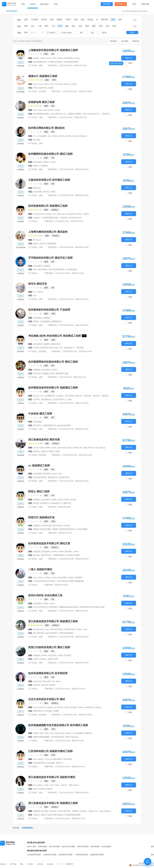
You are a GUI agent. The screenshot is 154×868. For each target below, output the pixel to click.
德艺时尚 (45, 685)
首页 (23, 4)
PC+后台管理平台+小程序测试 (45, 607)
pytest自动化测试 (64, 425)
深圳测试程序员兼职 (65, 855)
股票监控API (53, 477)
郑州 (101, 26)
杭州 (60, 26)
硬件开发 (105, 20)
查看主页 (129, 58)
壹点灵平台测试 (73, 555)
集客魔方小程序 (48, 373)
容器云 (36, 243)
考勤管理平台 (38, 711)
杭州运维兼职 (106, 847)
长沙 (108, 26)
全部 (26, 20)
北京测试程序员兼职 (34, 855)
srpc (35, 295)
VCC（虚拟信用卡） (67, 348)
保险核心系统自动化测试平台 (64, 529)
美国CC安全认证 (72, 737)
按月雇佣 (125, 41)
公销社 (53, 192)
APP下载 (13, 864)
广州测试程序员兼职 (81, 855)
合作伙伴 (40, 864)
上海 (40, 26)
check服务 (51, 763)
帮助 (22, 864)
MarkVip (36, 451)
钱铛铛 (52, 685)
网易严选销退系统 (77, 581)
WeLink (43, 243)
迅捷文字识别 (53, 659)
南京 (74, 26)
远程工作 (70, 864)
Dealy (35, 789)
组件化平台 (38, 425)
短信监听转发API (40, 477)
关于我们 (30, 864)
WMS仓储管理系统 (71, 62)
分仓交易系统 (45, 321)
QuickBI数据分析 (40, 62)
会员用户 (51, 33)
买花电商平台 (56, 503)
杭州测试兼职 (12, 11)
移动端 (59, 20)
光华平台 (37, 399)
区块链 (90, 20)
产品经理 (35, 20)
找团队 (132, 33)
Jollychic (44, 451)
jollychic (49, 789)
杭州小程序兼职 (55, 847)
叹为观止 (43, 659)
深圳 (46, 26)
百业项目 (49, 711)
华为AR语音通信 (57, 737)
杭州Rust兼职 (43, 847)
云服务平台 (67, 503)
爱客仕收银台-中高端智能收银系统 (67, 815)
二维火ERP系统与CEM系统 (44, 581)
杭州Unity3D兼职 (83, 847)
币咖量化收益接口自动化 (68, 607)
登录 (143, 4)
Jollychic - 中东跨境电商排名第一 (46, 218)
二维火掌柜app (62, 581)
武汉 (80, 26)
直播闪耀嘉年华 (50, 425)
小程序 (68, 20)
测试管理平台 (65, 477)
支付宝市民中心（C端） (63, 399)
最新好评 (136, 41)
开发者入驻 (121, 4)
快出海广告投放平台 (41, 503)
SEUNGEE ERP (75, 218)
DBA (120, 20)
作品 (56, 4)
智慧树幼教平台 (60, 555)
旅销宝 (51, 88)
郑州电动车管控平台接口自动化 (92, 607)
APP (134, 4)
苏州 (114, 26)
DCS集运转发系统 (55, 62)
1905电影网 (51, 243)
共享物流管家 (71, 269)
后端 (83, 20)
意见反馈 (50, 864)
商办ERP (64, 218)
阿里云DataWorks (40, 88)
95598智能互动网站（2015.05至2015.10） (50, 114)
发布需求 (107, 4)
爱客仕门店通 (54, 451)
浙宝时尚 (37, 685)
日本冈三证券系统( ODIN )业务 (45, 348)
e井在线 (46, 192)
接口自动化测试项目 (57, 269)
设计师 (44, 20)
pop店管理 (37, 192)
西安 (87, 26)
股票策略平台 (57, 321)
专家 (81, 33)
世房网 (56, 711)
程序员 (33, 4)
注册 (147, 4)
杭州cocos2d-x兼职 (68, 847)
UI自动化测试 (82, 529)
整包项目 (114, 41)
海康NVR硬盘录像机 (41, 737)
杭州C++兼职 (32, 847)
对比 (130, 63)
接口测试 (37, 140)
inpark (36, 659)
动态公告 (3, 864)
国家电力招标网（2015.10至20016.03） (84, 114)
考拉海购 (80, 348)
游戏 (76, 20)
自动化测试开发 (39, 763)
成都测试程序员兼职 (97, 855)
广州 (53, 26)
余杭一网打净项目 (40, 269)
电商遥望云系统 (62, 373)
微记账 (36, 321)
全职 (92, 33)
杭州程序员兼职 (24, 41)
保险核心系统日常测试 (42, 529)
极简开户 (60, 763)
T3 (84, 336)
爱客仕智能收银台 (67, 633)
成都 (67, 26)
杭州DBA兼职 (95, 847)
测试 (113, 20)
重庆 (94, 26)
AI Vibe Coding (66, 33)
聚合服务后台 (47, 399)
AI (97, 20)
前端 (52, 20)
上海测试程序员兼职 (50, 855)
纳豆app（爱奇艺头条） (43, 555)
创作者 (104, 33)
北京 (33, 26)
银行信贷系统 (38, 633)
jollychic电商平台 (52, 633)
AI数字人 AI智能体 (40, 166)
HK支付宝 (37, 373)
